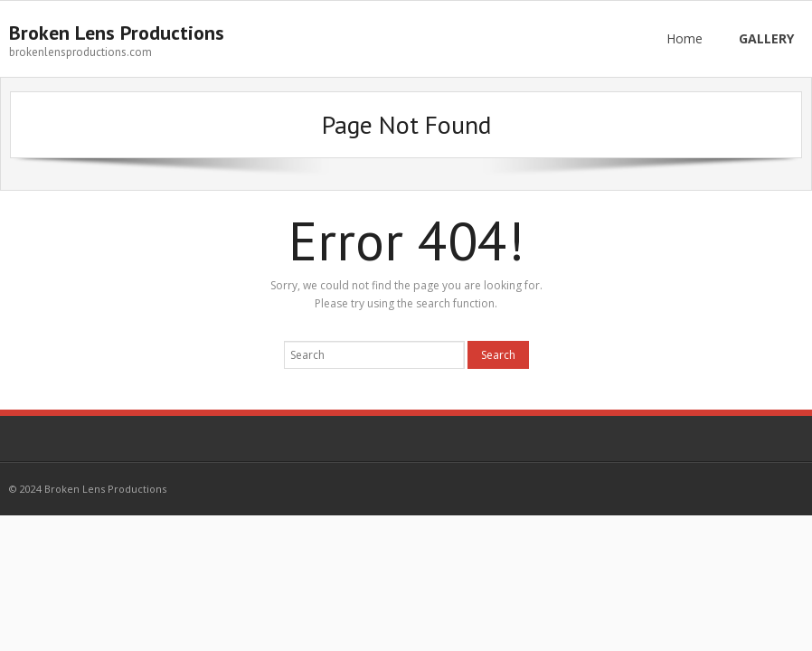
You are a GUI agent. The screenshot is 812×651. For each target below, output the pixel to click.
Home (685, 38)
